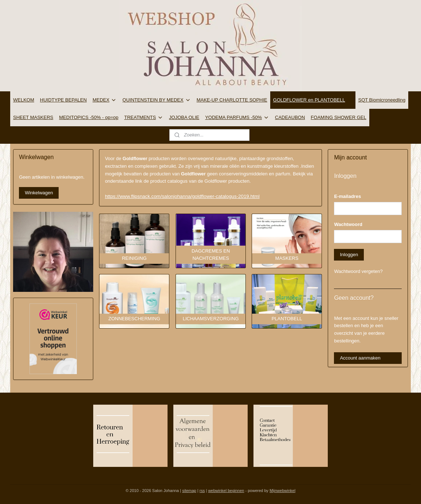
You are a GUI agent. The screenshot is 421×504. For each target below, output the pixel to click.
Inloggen (349, 255)
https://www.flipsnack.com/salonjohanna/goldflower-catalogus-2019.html (182, 196)
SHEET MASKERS (33, 117)
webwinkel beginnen (226, 491)
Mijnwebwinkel (282, 491)
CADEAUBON (290, 117)
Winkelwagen (39, 193)
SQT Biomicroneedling (382, 100)
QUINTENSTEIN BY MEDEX (156, 100)
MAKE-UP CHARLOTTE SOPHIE (232, 100)
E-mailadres (347, 196)
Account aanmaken (360, 358)
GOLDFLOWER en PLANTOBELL (313, 100)
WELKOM (24, 100)
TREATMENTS (144, 118)
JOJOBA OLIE (184, 117)
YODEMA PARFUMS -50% (237, 118)
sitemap (189, 491)
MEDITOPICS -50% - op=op (89, 117)
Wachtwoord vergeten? (358, 271)
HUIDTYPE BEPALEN (63, 100)
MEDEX (105, 100)
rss (202, 491)
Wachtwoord (348, 224)
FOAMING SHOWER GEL (338, 117)
